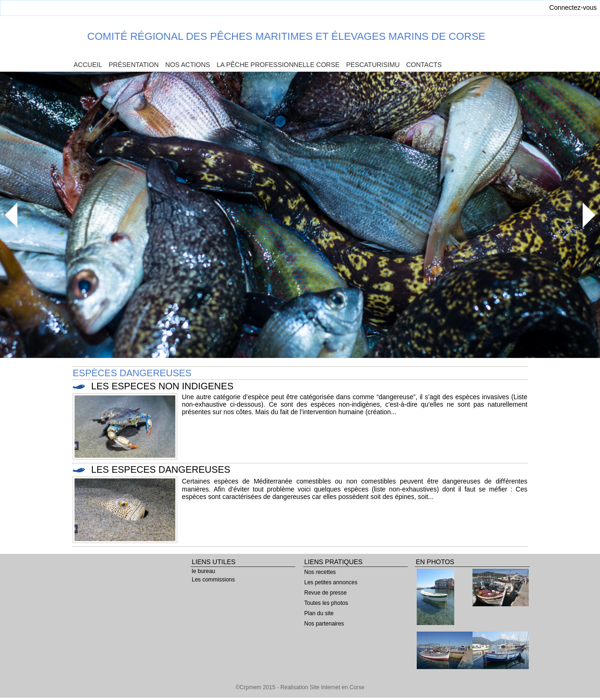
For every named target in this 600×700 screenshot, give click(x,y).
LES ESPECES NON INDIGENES (162, 386)
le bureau (203, 571)
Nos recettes (320, 572)
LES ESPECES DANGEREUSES (161, 469)
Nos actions (188, 65)
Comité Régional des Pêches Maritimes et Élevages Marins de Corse (286, 36)
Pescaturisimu (373, 65)
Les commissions (213, 580)
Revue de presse (326, 593)
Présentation (134, 65)
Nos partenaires (324, 624)
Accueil (88, 65)
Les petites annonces (331, 582)
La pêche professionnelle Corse (278, 65)
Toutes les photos (326, 603)
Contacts (424, 65)
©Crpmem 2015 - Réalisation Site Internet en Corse (300, 687)
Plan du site (319, 613)
